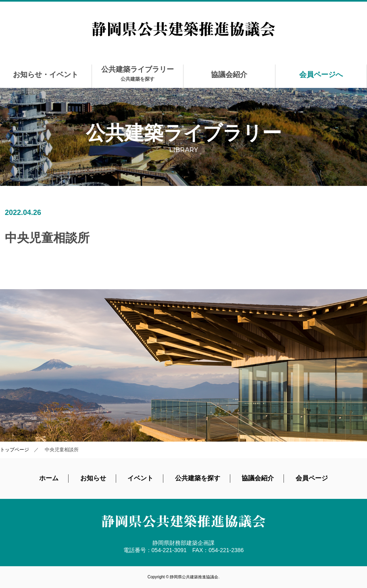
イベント (140, 478)
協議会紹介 (229, 75)
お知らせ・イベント (46, 75)
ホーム (49, 478)
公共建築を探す (198, 478)
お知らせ (93, 478)
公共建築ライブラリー (138, 74)
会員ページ (312, 478)
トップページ (15, 450)
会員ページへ (321, 75)
